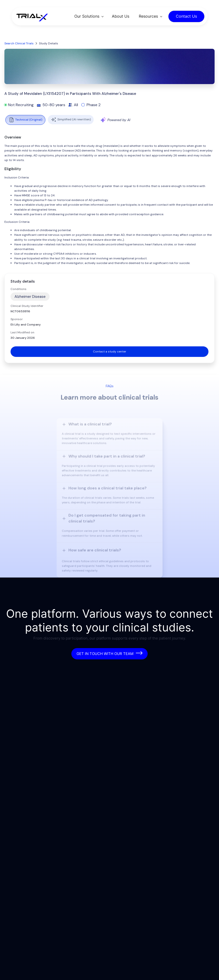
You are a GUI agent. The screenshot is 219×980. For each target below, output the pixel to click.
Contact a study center (110, 352)
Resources (148, 16)
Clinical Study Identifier (27, 306)
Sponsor (17, 319)
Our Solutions (87, 16)
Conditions (19, 289)
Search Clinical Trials (19, 43)
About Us (121, 16)
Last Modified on (22, 332)
